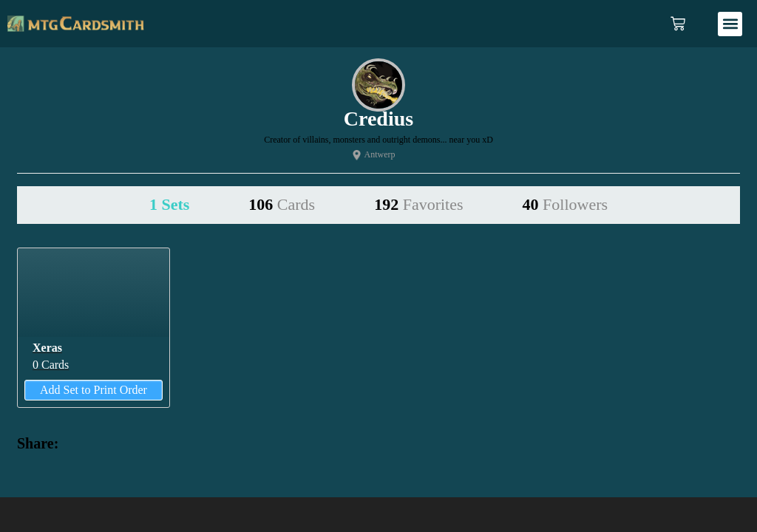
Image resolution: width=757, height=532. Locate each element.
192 (418, 204)
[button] (730, 24)
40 (566, 204)
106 (282, 204)
